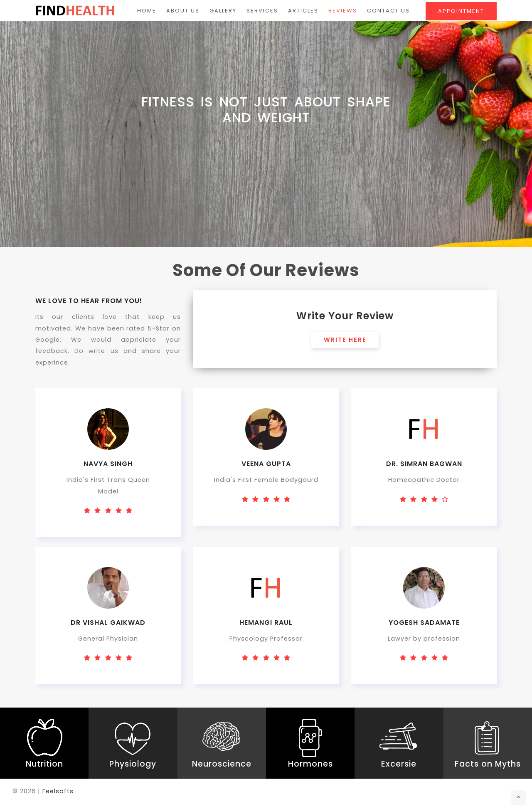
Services (262, 11)
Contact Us (388, 11)
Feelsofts (58, 792)
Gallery (223, 11)
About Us (183, 11)
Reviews (343, 11)
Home (147, 11)
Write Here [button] (345, 340)
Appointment (461, 11)
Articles (303, 11)
